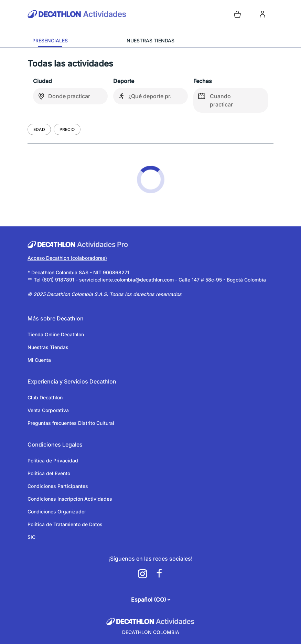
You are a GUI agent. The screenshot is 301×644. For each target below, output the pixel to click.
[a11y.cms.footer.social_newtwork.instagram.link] (142, 574)
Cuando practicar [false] (213, 98)
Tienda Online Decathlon (56, 334)
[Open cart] (237, 14)
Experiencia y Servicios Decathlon (72, 381)
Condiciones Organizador (57, 512)
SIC (31, 537)
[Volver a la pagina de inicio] (88, 14)
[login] (262, 14)
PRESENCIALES (50, 40)
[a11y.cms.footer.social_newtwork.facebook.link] (159, 574)
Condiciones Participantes (58, 486)
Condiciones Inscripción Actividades (70, 499)
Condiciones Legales (55, 444)
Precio (67, 129)
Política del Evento (49, 473)
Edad (39, 129)
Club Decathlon (45, 397)
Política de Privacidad (53, 461)
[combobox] (70, 96)
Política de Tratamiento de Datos (65, 524)
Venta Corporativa (48, 410)
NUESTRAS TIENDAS (150, 40)
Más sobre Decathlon (56, 318)
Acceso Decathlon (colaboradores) (67, 258)
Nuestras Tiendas (48, 347)
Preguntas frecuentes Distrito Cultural (71, 423)
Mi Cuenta (39, 360)
